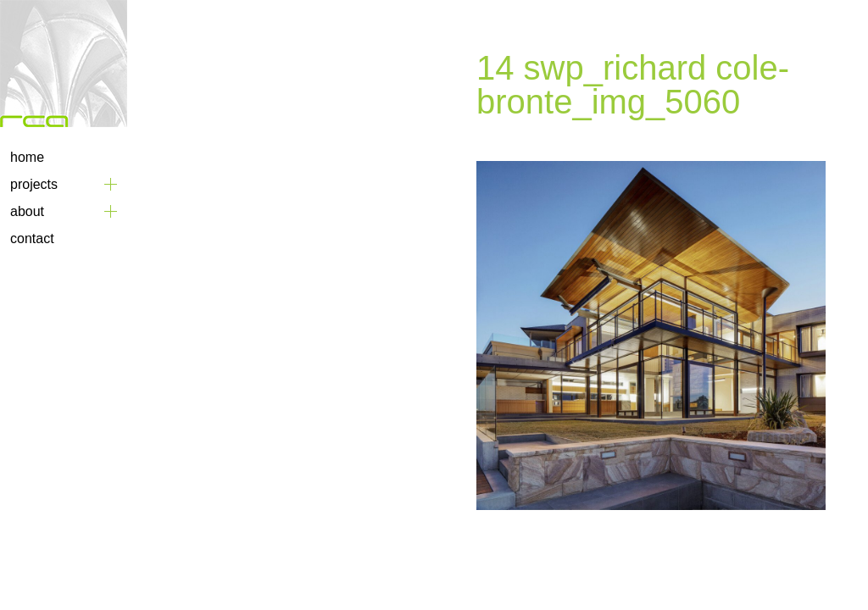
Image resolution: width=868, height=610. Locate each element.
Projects (34, 184)
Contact (32, 238)
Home (27, 157)
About (27, 211)
